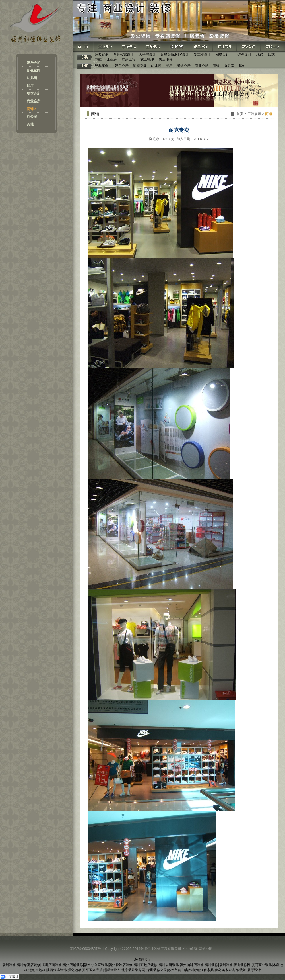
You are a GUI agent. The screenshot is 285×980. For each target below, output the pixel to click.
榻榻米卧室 (112, 970)
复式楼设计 (202, 54)
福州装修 (9, 965)
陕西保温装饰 (57, 970)
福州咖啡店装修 (192, 965)
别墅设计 (222, 54)
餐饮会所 (34, 93)
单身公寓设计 (123, 54)
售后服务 (166, 60)
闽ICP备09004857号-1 (87, 949)
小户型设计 (243, 54)
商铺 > (32, 109)
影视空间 (34, 70)
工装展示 (254, 114)
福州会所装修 (169, 965)
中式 (98, 60)
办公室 (32, 116)
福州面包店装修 (145, 965)
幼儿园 (32, 78)
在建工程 (129, 60)
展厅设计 (254, 970)
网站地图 (206, 949)
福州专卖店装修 (28, 965)
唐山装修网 (242, 965)
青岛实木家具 (225, 970)
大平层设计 (147, 54)
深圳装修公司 (157, 970)
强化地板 (75, 970)
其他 (30, 124)
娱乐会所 (34, 63)
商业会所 (34, 101)
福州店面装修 (51, 965)
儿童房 (111, 60)
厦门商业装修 (262, 965)
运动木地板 (37, 970)
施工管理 (147, 60)
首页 (240, 114)
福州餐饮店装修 (121, 965)
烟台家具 (207, 970)
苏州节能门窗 (178, 970)
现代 (260, 54)
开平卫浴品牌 (92, 970)
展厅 (30, 86)
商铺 (216, 66)
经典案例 (102, 54)
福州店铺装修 (73, 965)
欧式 (271, 54)
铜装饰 (194, 970)
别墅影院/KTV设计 (175, 54)
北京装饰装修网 (133, 970)
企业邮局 (190, 949)
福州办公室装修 (96, 965)
